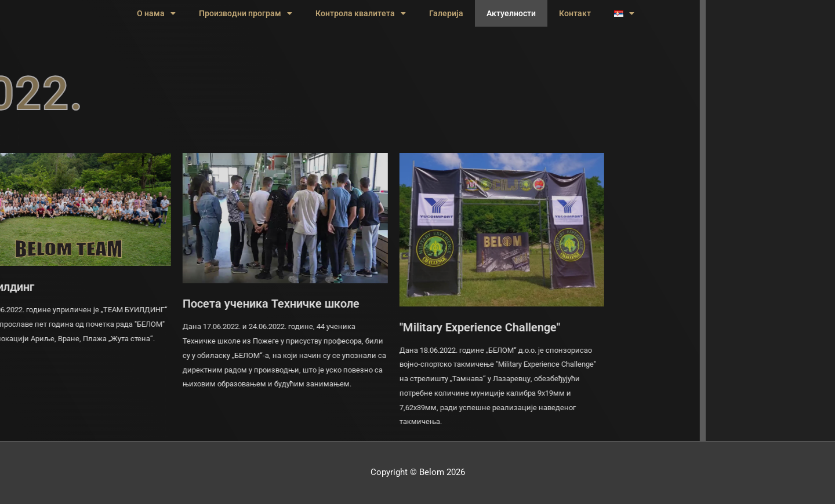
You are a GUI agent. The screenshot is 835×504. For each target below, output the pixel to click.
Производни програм (246, 13)
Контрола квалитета (361, 13)
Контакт (575, 13)
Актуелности (511, 13)
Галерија (446, 13)
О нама (156, 13)
